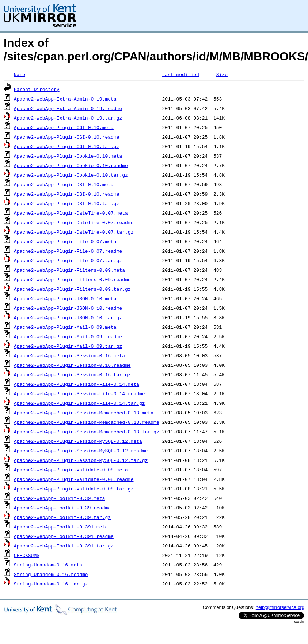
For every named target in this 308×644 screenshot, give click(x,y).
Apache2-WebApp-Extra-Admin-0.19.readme (68, 108)
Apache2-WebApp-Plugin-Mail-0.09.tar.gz (68, 346)
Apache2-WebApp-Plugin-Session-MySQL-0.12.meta (78, 441)
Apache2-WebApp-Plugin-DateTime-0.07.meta (71, 213)
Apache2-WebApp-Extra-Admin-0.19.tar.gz (68, 118)
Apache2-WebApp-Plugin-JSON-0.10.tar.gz (68, 317)
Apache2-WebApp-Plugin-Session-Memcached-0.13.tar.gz (87, 432)
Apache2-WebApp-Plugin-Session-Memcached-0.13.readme (87, 422)
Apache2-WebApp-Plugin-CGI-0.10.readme (67, 137)
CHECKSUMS (27, 555)
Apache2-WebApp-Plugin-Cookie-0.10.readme (71, 165)
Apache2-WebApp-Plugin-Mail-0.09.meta (65, 327)
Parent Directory (37, 89)
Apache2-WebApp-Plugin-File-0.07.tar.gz (68, 260)
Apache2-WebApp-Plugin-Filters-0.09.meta (69, 270)
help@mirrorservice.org (280, 607)
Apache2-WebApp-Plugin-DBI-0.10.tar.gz (67, 203)
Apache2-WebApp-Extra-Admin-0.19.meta (65, 99)
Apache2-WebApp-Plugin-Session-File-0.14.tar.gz (79, 403)
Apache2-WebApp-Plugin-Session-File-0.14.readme (79, 393)
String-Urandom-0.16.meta (48, 565)
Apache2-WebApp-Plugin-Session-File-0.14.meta (77, 384)
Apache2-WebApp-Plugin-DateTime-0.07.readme (74, 222)
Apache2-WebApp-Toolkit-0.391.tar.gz (64, 546)
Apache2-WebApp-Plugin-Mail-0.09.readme (68, 336)
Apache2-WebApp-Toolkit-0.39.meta (60, 498)
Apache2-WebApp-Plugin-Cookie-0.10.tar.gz (71, 175)
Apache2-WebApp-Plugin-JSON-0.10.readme (68, 308)
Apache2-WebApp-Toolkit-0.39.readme (62, 508)
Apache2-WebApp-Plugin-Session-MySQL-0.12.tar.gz (81, 460)
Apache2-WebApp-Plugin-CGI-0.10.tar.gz (67, 146)
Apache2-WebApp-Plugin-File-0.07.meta (65, 241)
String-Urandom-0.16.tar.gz (51, 584)
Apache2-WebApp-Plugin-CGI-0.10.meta (64, 127)
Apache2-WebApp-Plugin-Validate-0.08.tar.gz (74, 489)
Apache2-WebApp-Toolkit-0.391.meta (61, 527)
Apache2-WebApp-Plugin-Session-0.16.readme (72, 365)
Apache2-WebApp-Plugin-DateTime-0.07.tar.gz (74, 232)
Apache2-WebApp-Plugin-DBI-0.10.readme (67, 194)
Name (20, 74)
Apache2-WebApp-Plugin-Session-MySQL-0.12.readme (81, 451)
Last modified (180, 74)
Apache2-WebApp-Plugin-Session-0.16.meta (69, 355)
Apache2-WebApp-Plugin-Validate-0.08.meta (71, 470)
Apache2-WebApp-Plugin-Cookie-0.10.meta (68, 156)
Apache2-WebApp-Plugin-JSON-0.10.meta (65, 298)
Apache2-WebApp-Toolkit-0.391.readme (64, 536)
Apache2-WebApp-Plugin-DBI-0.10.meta (64, 184)
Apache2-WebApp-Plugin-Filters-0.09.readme (72, 279)
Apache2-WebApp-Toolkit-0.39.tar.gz (62, 517)
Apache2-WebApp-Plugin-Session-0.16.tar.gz (72, 374)
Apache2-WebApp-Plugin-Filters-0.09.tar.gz (72, 289)
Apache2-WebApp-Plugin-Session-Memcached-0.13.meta (84, 413)
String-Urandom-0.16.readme (51, 574)
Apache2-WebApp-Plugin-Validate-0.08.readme (74, 479)
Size (222, 74)
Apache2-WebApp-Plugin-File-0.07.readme (68, 251)
